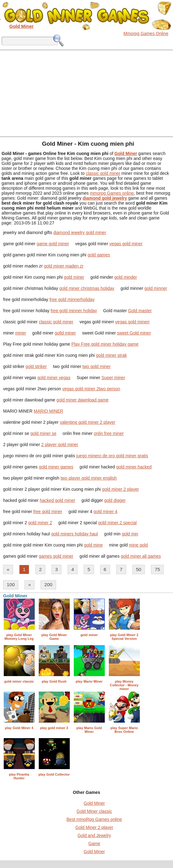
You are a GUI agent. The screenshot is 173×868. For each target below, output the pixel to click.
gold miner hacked (134, 467)
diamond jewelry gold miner (80, 232)
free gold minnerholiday (72, 299)
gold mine (93, 545)
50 (139, 569)
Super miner (113, 378)
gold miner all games (141, 556)
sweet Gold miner (134, 333)
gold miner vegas (54, 378)
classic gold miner (103, 173)
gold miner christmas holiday (87, 288)
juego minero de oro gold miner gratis (112, 456)
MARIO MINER (49, 411)
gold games (99, 255)
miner (21, 333)
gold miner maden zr (64, 266)
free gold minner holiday (74, 311)
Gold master (140, 311)
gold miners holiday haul (75, 534)
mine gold (138, 545)
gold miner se (43, 433)
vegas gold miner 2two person (91, 389)
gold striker (36, 366)
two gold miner (97, 366)
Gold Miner (94, 803)
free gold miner (48, 511)
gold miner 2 (40, 523)
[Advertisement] (86, 93)
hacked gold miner (57, 500)
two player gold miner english (89, 478)
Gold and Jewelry (94, 835)
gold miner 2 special (117, 523)
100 (11, 585)
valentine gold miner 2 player (88, 422)
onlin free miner (109, 433)
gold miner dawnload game (82, 400)
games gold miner (56, 556)
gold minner (156, 288)
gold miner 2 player (120, 489)
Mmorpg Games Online (146, 33)
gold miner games (56, 467)
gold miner (74, 277)
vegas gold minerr (133, 322)
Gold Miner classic (94, 811)
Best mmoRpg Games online (94, 819)
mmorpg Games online (112, 193)
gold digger (115, 500)
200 (48, 585)
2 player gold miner (60, 445)
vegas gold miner (126, 244)
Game (94, 844)
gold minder (126, 277)
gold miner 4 (106, 511)
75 (157, 569)
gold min (130, 534)
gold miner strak (112, 355)
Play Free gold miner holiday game (105, 344)
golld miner (65, 333)
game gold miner (53, 244)
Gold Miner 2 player (94, 827)
